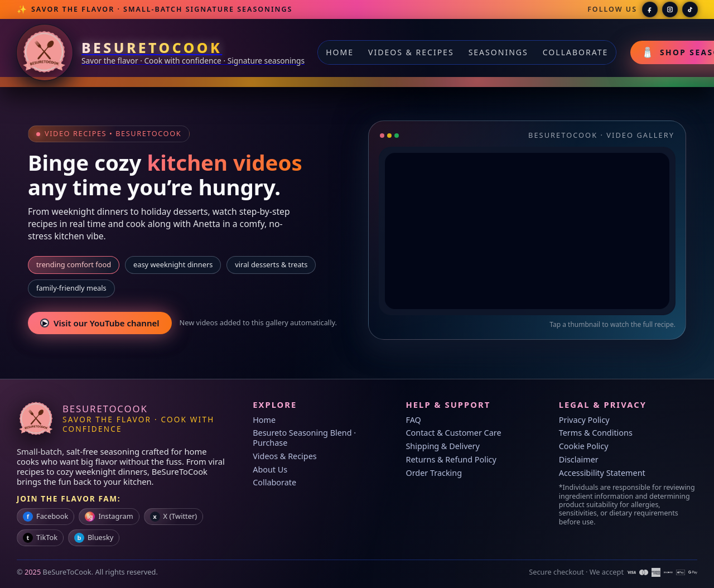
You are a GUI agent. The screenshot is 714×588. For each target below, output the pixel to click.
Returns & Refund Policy (451, 459)
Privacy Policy (584, 420)
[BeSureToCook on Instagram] (670, 9)
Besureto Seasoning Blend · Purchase (304, 438)
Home (340, 52)
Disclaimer (579, 459)
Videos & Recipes (411, 52)
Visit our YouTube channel (100, 323)
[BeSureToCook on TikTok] (690, 9)
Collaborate (576, 52)
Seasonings (498, 52)
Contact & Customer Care (453, 433)
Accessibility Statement (602, 473)
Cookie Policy (584, 446)
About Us (270, 469)
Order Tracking (434, 473)
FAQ (413, 420)
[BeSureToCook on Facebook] (650, 9)
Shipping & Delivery (442, 446)
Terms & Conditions (596, 433)
